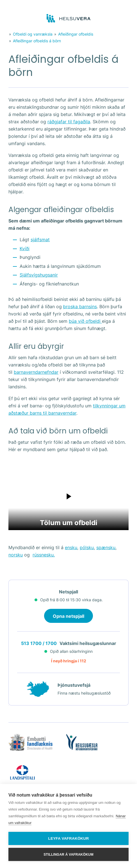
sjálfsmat (40, 240)
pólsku (87, 547)
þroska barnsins (80, 307)
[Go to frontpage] (69, 18)
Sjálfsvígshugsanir (39, 275)
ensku (71, 547)
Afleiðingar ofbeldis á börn (37, 41)
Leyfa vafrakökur (69, 838)
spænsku (106, 547)
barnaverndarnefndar (36, 372)
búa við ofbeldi (85, 321)
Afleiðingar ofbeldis (76, 34)
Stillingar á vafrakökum (68, 855)
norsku (16, 555)
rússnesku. (44, 555)
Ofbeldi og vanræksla (33, 34)
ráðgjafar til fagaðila (69, 122)
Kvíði (25, 249)
